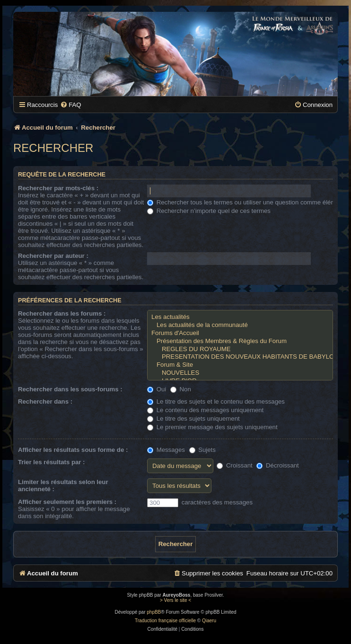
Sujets (202, 450)
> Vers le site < (175, 600)
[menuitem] (70, 105)
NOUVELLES (240, 373)
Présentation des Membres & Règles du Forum (240, 341)
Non (181, 389)
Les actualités (240, 317)
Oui (157, 389)
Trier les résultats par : (51, 462)
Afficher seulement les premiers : (67, 502)
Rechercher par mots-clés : (58, 188)
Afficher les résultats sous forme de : (73, 450)
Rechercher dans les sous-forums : (70, 389)
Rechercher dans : (45, 401)
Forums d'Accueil (240, 333)
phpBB (154, 612)
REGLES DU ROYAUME (240, 349)
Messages (166, 450)
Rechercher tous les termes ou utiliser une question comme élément (246, 202)
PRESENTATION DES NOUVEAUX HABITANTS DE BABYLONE (240, 357)
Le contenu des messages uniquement (205, 410)
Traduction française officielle (165, 621)
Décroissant (277, 465)
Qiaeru (209, 621)
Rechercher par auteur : (53, 256)
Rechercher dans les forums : (62, 313)
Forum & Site (240, 365)
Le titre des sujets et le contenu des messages (216, 401)
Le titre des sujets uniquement (193, 419)
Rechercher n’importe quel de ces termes (209, 211)
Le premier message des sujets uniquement (212, 427)
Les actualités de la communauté (240, 325)
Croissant (234, 465)
